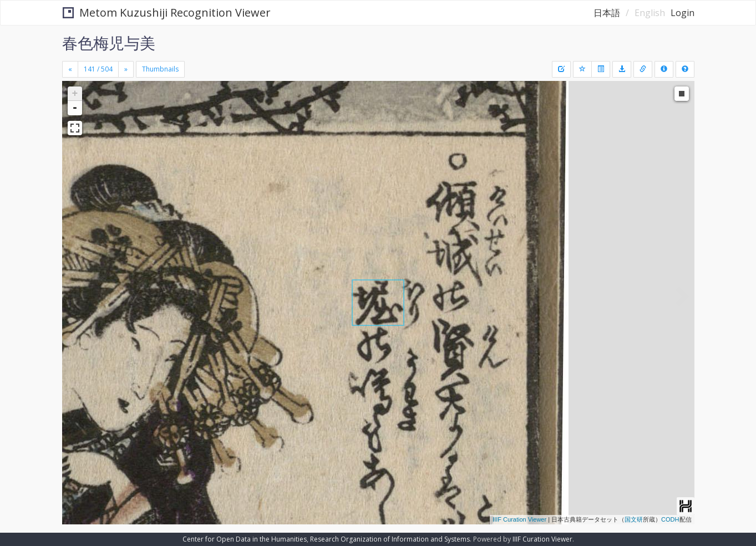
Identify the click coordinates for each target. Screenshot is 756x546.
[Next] (126, 69)
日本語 (607, 13)
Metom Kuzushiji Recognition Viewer (167, 12)
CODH (670, 519)
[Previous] (70, 69)
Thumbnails (160, 69)
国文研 (634, 519)
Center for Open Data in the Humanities (245, 539)
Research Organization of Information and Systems (390, 539)
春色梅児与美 (109, 43)
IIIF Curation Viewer (519, 519)
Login (683, 13)
